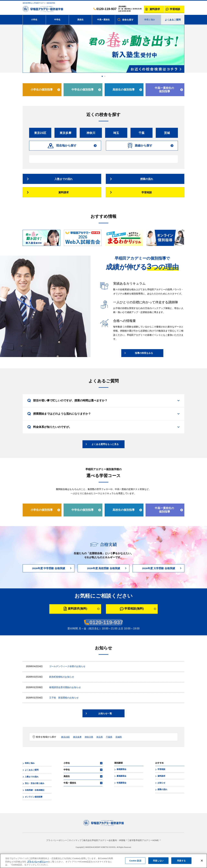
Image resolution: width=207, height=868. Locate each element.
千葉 (142, 134)
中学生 (57, 20)
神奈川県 (91, 747)
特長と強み (150, 20)
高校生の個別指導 (123, 90)
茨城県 (122, 747)
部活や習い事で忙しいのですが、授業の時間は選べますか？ (73, 409)
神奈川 (91, 134)
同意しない (158, 861)
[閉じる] (202, 861)
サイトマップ (73, 849)
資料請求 (161, 786)
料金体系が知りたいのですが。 (54, 436)
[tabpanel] (103, 49)
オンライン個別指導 (33, 806)
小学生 (34, 20)
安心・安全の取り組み (34, 793)
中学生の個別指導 (82, 90)
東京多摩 (65, 134)
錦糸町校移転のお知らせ (62, 687)
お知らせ (161, 793)
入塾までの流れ (31, 787)
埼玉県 (102, 747)
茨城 (167, 134)
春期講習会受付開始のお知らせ (65, 698)
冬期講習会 (121, 793)
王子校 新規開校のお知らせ (64, 708)
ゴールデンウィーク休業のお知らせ (67, 677)
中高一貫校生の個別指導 (164, 90)
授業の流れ (162, 799)
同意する (181, 861)
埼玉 (116, 134)
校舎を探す (128, 20)
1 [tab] (102, 76)
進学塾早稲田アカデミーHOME (147, 849)
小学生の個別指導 (41, 90)
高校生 (80, 20)
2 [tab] (105, 76)
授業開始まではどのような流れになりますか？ (65, 423)
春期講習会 (121, 780)
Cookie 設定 (135, 861)
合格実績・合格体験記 (34, 799)
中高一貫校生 (103, 20)
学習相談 (161, 780)
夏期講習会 (121, 786)
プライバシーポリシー (53, 849)
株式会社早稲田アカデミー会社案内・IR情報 (104, 849)
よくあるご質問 (173, 20)
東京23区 (40, 134)
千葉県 (112, 747)
